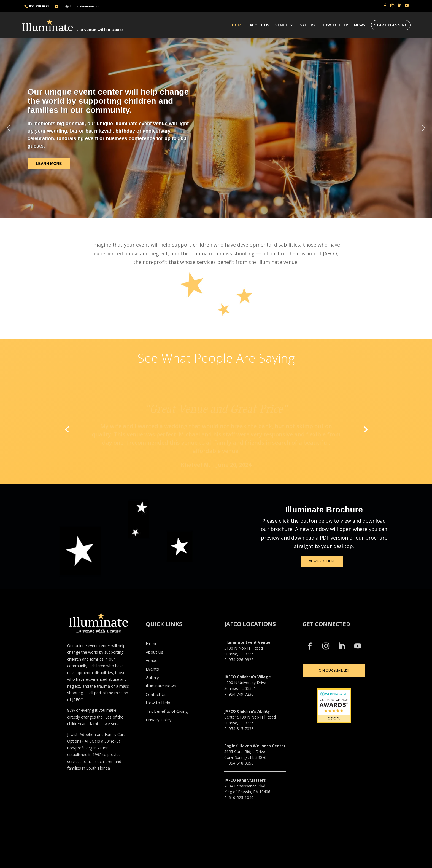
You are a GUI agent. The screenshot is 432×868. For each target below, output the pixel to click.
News (360, 25)
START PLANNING (391, 25)
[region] (216, 128)
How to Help (158, 703)
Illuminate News (161, 686)
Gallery (307, 25)
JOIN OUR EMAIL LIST (334, 670)
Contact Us (156, 694)
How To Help (335, 25)
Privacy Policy (159, 720)
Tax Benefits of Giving (167, 711)
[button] (9, 128)
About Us (259, 25)
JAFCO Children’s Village (248, 677)
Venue (282, 25)
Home (238, 25)
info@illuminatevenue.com (80, 6)
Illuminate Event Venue (247, 642)
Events (152, 669)
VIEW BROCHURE (322, 561)
